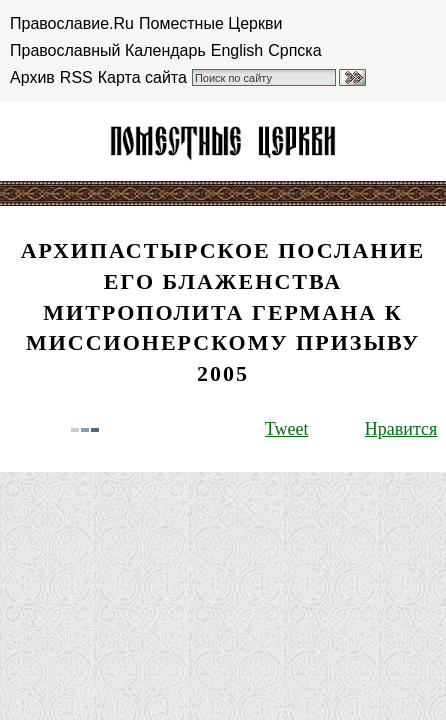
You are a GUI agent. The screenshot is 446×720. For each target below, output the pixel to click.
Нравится (401, 429)
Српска (294, 50)
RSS (76, 77)
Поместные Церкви (210, 23)
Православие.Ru (72, 23)
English (237, 50)
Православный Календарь (108, 50)
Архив (32, 77)
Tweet (287, 429)
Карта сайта (142, 77)
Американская (223, 141)
